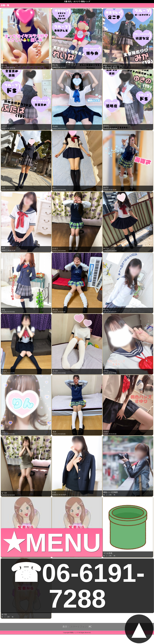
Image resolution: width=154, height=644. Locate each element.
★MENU (52, 543)
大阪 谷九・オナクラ (72, 2)
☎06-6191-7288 (77, 586)
